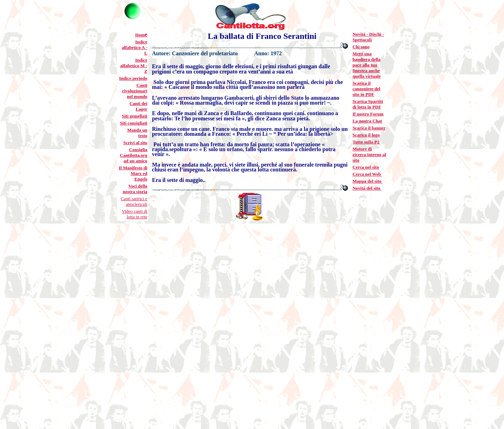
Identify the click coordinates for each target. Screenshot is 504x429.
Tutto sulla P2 (366, 142)
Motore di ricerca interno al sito (369, 154)
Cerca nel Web (367, 174)
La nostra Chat (367, 121)
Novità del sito (367, 188)
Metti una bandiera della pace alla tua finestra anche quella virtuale (367, 65)
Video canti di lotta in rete (135, 214)
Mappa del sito (367, 181)
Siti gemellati (135, 116)
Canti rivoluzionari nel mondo (135, 91)
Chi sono (361, 47)
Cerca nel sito (366, 167)
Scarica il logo (366, 135)
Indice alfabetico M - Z (134, 66)
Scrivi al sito (135, 143)
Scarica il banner (369, 128)
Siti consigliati (133, 123)
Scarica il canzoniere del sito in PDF (366, 89)
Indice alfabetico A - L (135, 47)
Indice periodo (133, 78)
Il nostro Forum (368, 114)
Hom (140, 35)
